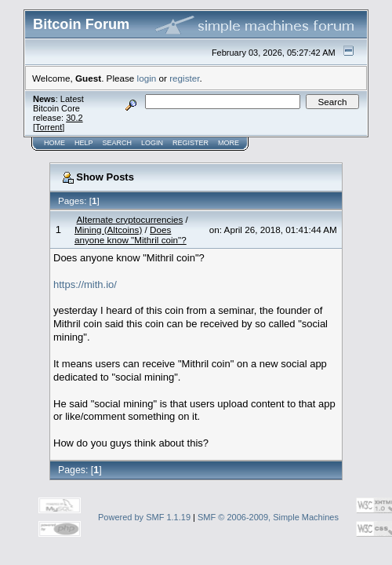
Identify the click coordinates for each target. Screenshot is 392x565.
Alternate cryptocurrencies (130, 219)
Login (152, 143)
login (147, 78)
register (184, 78)
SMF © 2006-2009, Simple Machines (268, 517)
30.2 (74, 118)
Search (118, 143)
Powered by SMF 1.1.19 (144, 517)
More (229, 143)
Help (84, 143)
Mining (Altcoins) (108, 230)
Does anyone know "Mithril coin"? (131, 235)
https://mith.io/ (85, 284)
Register (191, 143)
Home (54, 143)
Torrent (49, 127)
